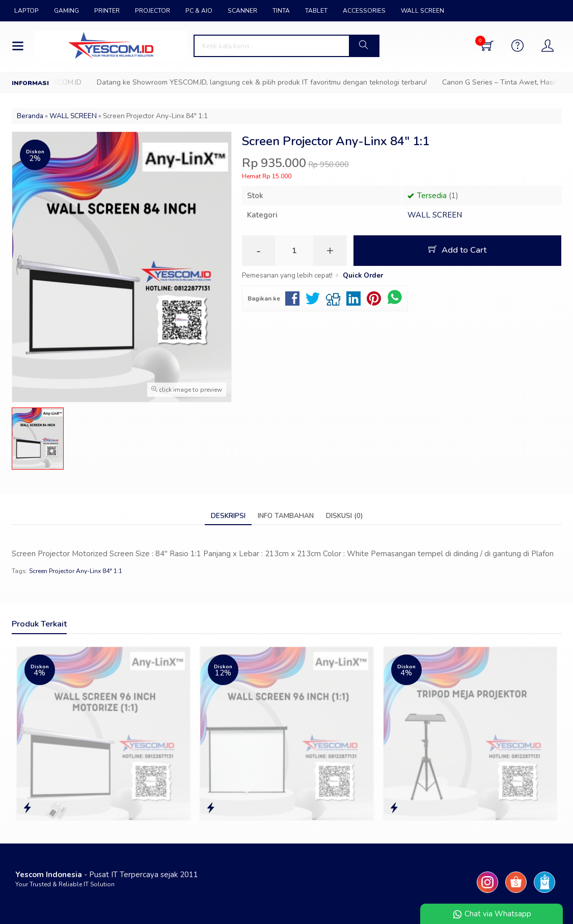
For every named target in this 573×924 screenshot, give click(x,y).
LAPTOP (26, 11)
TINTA (281, 11)
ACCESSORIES (364, 11)
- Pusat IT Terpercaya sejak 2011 (107, 875)
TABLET (316, 11)
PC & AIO (199, 11)
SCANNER (242, 11)
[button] (364, 46)
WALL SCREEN (422, 11)
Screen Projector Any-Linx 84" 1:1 (76, 571)
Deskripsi (228, 516)
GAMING (66, 11)
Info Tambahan (286, 516)
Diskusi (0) (344, 516)
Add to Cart (457, 250)
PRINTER (107, 11)
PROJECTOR (153, 11)
